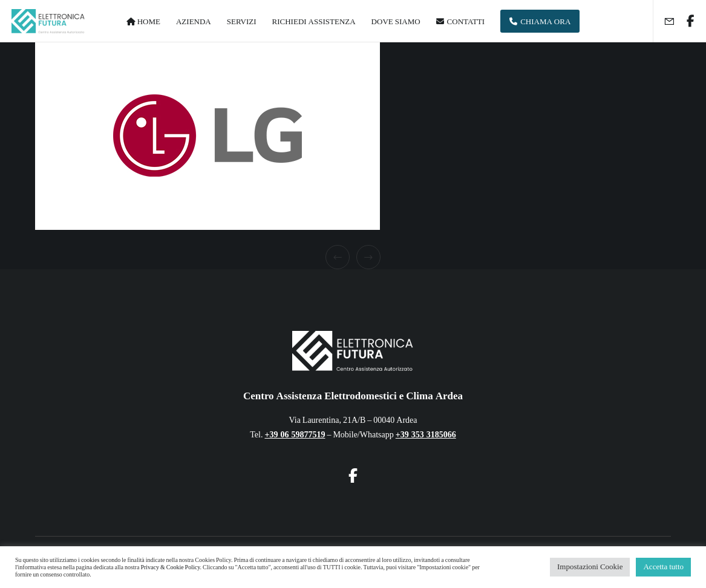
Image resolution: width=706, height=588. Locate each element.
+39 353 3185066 (426, 435)
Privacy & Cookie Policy (170, 567)
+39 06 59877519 (295, 435)
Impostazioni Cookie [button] (590, 567)
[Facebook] (686, 21)
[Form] (664, 21)
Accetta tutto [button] (663, 567)
